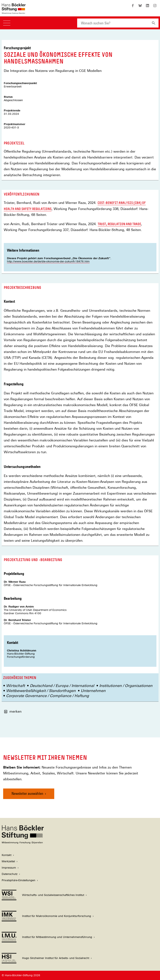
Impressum (9, 868)
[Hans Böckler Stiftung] (23, 843)
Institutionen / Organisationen (126, 686)
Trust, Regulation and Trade (119, 224)
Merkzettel (8, 861)
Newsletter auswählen (27, 793)
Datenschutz (10, 874)
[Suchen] (154, 23)
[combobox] (113, 23)
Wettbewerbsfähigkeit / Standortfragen (41, 691)
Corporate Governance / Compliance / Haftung (48, 696)
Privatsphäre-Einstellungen (19, 880)
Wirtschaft (15, 686)
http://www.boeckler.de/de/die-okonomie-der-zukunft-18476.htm (48, 261)
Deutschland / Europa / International (62, 686)
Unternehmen (93, 691)
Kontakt (7, 855)
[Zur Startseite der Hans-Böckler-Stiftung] (14, 12)
